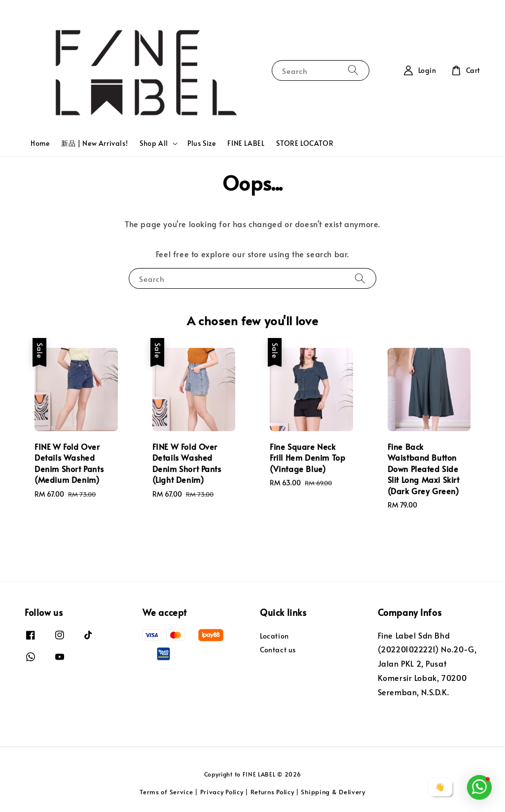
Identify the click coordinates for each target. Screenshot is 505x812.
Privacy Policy (222, 792)
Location (274, 636)
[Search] (353, 70)
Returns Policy (272, 792)
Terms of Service (166, 792)
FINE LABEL (246, 143)
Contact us (278, 650)
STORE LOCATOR (305, 143)
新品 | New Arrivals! (94, 143)
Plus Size (201, 143)
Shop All (154, 143)
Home (40, 143)
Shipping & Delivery (333, 792)
